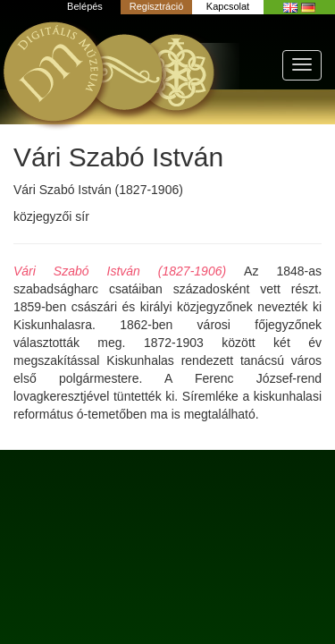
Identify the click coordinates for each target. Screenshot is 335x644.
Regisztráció (157, 6)
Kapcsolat (228, 6)
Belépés (85, 6)
